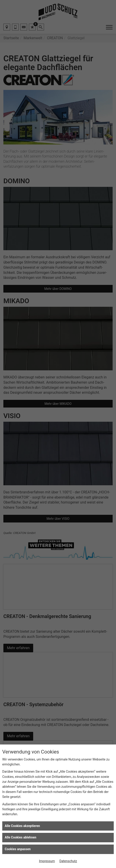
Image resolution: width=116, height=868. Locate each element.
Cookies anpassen (18, 849)
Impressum (47, 861)
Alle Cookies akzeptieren (22, 826)
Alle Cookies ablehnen (21, 837)
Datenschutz (68, 861)
